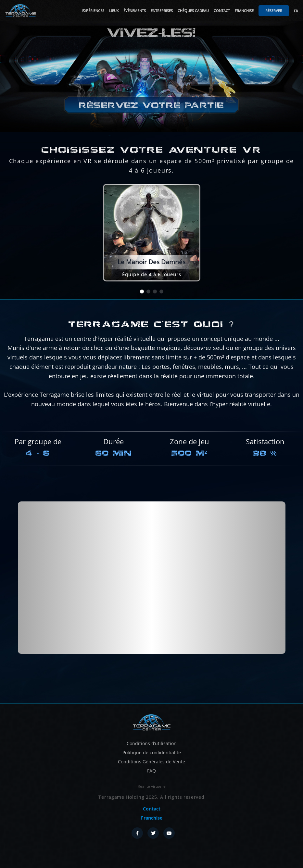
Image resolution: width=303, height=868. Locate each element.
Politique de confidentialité (152, 752)
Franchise (244, 11)
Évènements (135, 11)
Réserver (274, 11)
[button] (142, 291)
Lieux (114, 11)
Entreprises (162, 11)
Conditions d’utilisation (152, 743)
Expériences (93, 11)
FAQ (151, 771)
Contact (222, 11)
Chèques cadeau (193, 11)
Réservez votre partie (151, 105)
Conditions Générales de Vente (151, 762)
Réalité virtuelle (152, 786)
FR (296, 11)
